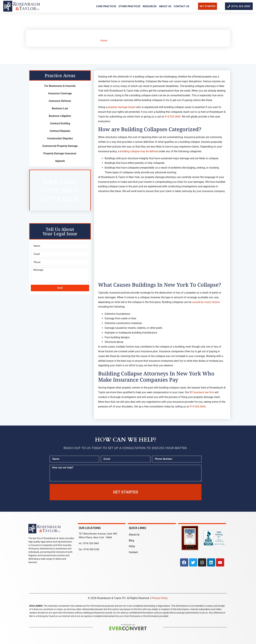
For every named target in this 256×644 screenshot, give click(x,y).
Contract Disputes (60, 131)
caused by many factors (206, 302)
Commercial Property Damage (60, 146)
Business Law (60, 108)
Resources (150, 6)
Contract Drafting (60, 123)
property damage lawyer (122, 107)
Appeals (60, 161)
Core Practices (106, 6)
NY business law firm (202, 392)
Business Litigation (60, 116)
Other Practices (129, 6)
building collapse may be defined (139, 151)
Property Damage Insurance (60, 153)
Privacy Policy (160, 598)
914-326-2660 (173, 117)
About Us (165, 6)
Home (104, 41)
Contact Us (181, 6)
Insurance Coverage (60, 93)
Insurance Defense (60, 101)
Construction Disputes (60, 138)
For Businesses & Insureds (60, 86)
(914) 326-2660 (91, 543)
